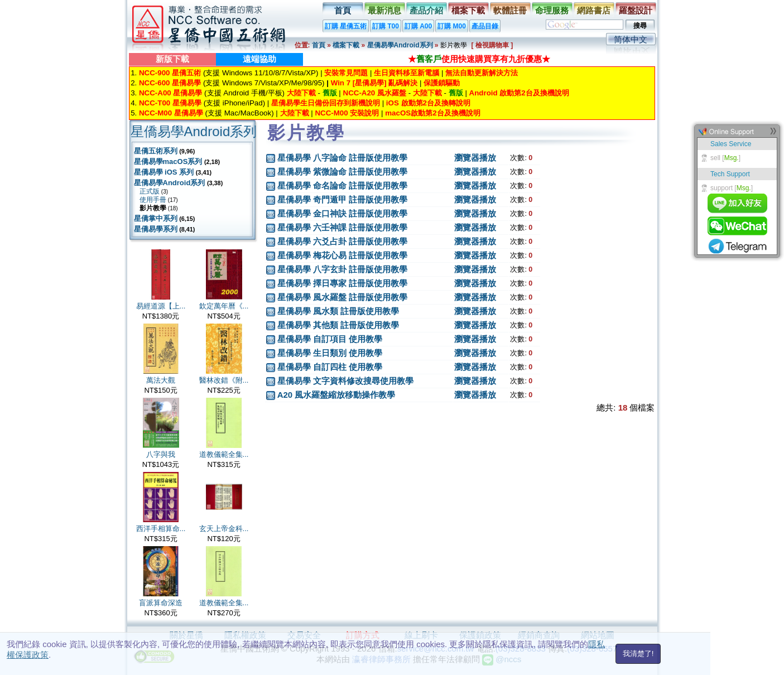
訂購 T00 (386, 26)
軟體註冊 (510, 10)
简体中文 (631, 39)
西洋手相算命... (161, 529)
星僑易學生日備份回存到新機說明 (326, 103)
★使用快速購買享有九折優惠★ (479, 59)
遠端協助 (259, 59)
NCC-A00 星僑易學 (170, 93)
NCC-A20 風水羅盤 (375, 93)
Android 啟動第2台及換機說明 (519, 93)
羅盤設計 (636, 10)
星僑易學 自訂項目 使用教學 (330, 339)
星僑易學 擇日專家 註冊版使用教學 (342, 283)
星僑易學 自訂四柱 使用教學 (330, 367)
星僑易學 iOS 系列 (164, 172)
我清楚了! (638, 654)
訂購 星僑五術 (346, 26)
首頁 (343, 10)
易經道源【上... (161, 306)
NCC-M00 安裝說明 (347, 113)
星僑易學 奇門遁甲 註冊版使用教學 (342, 199)
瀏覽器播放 (475, 158)
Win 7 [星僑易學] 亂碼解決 (374, 83)
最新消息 (384, 10)
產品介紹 (426, 10)
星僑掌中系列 (156, 218)
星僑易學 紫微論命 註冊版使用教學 (342, 172)
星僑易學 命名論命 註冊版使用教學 (342, 185)
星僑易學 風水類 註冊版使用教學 (338, 311)
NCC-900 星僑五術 (170, 73)
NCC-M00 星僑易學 (171, 113)
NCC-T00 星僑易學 (170, 103)
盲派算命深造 (161, 603)
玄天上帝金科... (224, 529)
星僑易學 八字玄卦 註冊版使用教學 (342, 269)
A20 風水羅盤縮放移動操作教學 (336, 395)
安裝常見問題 (346, 73)
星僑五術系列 (156, 151)
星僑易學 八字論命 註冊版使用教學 (342, 158)
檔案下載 (468, 10)
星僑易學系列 (156, 229)
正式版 (150, 191)
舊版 (330, 93)
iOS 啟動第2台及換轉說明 (428, 103)
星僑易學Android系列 (400, 45)
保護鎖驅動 (442, 83)
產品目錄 (485, 26)
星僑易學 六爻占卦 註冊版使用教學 (342, 241)
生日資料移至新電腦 (407, 73)
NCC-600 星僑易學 (170, 83)
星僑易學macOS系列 (168, 161)
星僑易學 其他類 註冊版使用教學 (338, 325)
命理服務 (552, 10)
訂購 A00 (418, 26)
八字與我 (161, 454)
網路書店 (594, 10)
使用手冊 (153, 200)
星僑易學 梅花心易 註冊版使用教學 (342, 255)
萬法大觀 (161, 380)
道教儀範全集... (224, 454)
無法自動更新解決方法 (482, 73)
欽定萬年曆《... (224, 306)
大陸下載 (301, 93)
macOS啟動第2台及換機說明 (432, 113)
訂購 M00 (452, 26)
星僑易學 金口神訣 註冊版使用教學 (342, 213)
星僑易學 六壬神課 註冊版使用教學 (342, 227)
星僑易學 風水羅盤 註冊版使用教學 (342, 297)
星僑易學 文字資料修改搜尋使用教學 (345, 381)
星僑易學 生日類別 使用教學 (330, 353)
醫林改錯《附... (224, 380)
